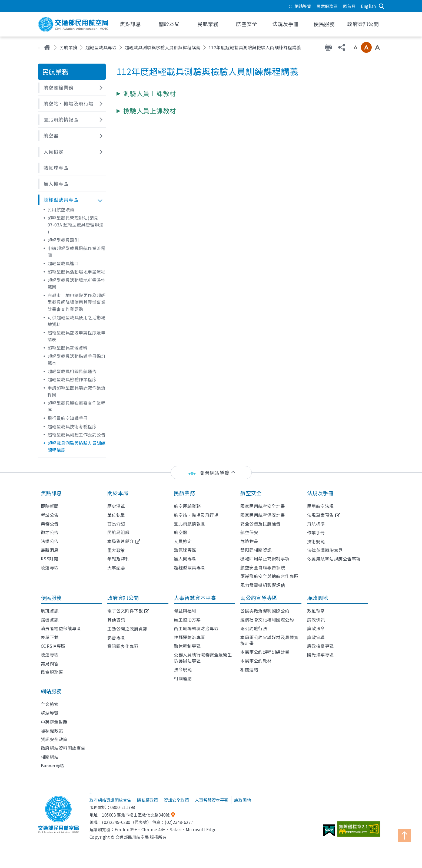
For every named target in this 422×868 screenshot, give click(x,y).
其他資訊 (116, 620)
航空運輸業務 (187, 506)
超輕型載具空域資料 (68, 348)
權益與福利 (185, 611)
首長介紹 (116, 524)
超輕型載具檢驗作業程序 (72, 379)
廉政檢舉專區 (320, 646)
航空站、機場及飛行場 (196, 515)
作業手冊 (316, 532)
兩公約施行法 (254, 628)
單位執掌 (116, 515)
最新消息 (50, 550)
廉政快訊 (316, 620)
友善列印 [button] (328, 47)
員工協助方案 (187, 620)
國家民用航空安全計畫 (263, 506)
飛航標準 (316, 524)
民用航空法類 (61, 209)
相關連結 (183, 678)
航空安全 (251, 493)
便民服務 (51, 598)
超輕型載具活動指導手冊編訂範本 (77, 360)
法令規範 (183, 669)
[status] (211, 473)
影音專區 (116, 637)
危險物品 (249, 541)
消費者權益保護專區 (61, 628)
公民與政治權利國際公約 (265, 611)
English (368, 6)
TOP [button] (404, 836)
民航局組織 (119, 532)
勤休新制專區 (187, 646)
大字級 (377, 47)
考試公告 (50, 515)
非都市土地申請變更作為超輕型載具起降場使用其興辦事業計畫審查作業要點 (77, 302)
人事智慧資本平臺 (195, 598)
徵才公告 (50, 532)
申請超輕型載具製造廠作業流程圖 (77, 391)
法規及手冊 (320, 493)
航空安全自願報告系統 (263, 567)
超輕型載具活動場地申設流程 (77, 272)
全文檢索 (50, 704)
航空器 (181, 532)
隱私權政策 (52, 731)
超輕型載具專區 (101, 47)
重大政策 (116, 550)
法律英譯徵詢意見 (325, 550)
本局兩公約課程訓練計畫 (265, 652)
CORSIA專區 (53, 646)
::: (290, 6)
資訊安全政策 (54, 739)
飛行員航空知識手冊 (68, 418)
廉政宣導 (316, 637)
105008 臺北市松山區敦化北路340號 (136, 815)
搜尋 (381, 6)
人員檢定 (183, 541)
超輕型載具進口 (63, 263)
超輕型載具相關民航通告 (72, 371)
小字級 (355, 47)
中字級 (366, 47)
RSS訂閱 (50, 558)
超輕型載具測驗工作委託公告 (77, 435)
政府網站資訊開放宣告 (110, 800)
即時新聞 (50, 506)
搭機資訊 (50, 620)
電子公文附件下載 (125, 611)
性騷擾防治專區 (190, 637)
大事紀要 (116, 568)
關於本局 (118, 493)
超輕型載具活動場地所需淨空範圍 (77, 284)
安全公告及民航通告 (260, 524)
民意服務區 (327, 6)
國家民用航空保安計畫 (263, 515)
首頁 (47, 47)
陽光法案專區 (320, 655)
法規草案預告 (320, 515)
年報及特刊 (119, 559)
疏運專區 (50, 567)
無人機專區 (185, 558)
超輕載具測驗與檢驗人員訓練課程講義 (163, 47)
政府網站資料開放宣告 (63, 748)
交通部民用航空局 (73, 24)
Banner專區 (53, 765)
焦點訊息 (51, 493)
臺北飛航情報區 (190, 524)
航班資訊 (50, 611)
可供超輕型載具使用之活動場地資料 (77, 321)
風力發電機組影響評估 (263, 585)
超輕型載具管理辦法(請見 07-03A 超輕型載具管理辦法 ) (76, 225)
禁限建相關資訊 (256, 550)
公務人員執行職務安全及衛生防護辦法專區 (203, 657)
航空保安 (249, 532)
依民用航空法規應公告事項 (334, 559)
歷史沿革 (116, 506)
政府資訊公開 (123, 598)
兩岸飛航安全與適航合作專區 (269, 576)
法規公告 (50, 541)
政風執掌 (316, 611)
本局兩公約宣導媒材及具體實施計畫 (269, 640)
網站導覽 (303, 6)
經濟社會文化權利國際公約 (267, 620)
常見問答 (50, 663)
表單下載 (50, 637)
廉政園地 (318, 598)
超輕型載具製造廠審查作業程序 (77, 406)
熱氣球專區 (185, 550)
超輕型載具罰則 (63, 240)
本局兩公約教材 (256, 661)
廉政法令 (316, 628)
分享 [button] (342, 47)
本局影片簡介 (121, 541)
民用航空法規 (320, 506)
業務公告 (50, 524)
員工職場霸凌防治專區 (196, 628)
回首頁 (349, 6)
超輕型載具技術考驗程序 (72, 426)
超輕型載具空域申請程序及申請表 (77, 336)
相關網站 (50, 757)
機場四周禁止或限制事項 (265, 558)
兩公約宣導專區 (259, 598)
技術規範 (316, 541)
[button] (72, 88)
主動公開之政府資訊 (127, 629)
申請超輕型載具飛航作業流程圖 (77, 252)
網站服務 (51, 691)
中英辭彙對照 (54, 722)
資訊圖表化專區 (123, 646)
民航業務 (68, 47)
